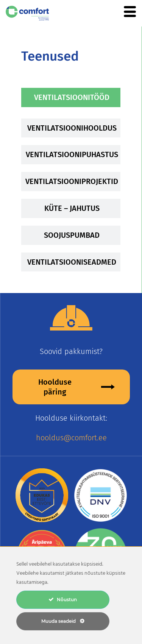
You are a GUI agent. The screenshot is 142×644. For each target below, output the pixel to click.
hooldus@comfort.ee (71, 438)
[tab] (71, 97)
